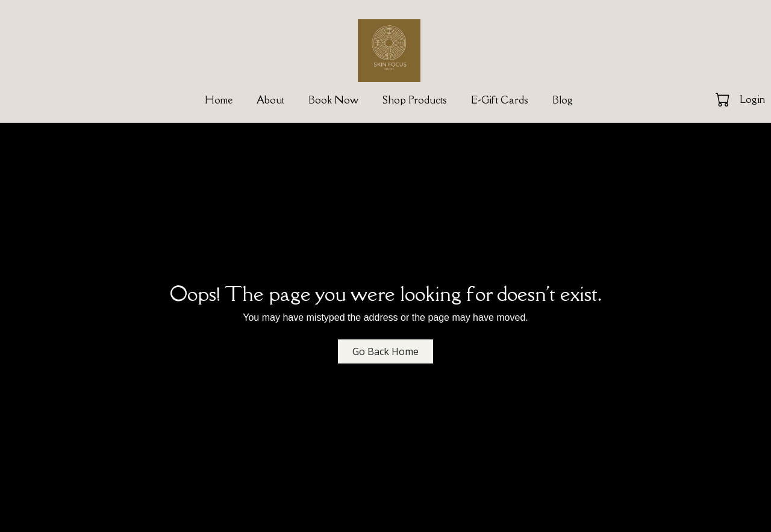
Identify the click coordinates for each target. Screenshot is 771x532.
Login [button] (752, 99)
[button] (724, 99)
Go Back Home (385, 351)
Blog (563, 100)
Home (219, 100)
